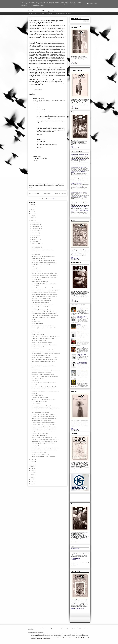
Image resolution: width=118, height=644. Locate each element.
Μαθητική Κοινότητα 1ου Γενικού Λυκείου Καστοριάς (44, 256)
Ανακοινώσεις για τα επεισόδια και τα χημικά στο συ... (44, 362)
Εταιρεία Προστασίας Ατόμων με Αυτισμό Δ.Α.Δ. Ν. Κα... (44, 410)
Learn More (89, 4)
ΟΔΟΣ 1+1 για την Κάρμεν (38, 267)
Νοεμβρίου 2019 (36, 224)
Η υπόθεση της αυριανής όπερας (39, 452)
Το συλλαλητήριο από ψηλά (38, 347)
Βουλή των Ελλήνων (36, 322)
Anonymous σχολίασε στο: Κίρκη (77, 183)
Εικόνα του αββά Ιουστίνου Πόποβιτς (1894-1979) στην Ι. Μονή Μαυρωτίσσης (82, 308)
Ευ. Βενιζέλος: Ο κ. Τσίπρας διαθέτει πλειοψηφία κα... (43, 444)
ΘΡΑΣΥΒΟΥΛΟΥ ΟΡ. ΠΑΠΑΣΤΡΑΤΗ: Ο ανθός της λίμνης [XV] (46, 336)
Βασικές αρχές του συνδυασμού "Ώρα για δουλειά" (43, 351)
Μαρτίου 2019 (35, 242)
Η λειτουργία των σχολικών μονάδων (40, 397)
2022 (32, 214)
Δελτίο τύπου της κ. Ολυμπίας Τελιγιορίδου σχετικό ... (43, 305)
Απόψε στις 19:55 (36, 446)
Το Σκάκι (34, 330)
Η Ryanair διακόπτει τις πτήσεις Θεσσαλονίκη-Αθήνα (43, 423)
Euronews (34, 364)
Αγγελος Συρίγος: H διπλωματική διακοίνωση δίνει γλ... (44, 366)
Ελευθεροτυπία (73, 566)
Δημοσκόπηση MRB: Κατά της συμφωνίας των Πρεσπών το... (45, 357)
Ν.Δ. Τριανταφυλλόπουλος (76, 558)
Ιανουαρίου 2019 (36, 246)
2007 (32, 484)
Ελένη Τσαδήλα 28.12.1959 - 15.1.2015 (40, 412)
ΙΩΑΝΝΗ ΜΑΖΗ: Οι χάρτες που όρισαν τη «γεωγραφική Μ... (45, 376)
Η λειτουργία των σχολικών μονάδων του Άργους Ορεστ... (44, 416)
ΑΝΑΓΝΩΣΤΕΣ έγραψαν (82, 347)
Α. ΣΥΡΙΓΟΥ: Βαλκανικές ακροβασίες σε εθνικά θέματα (44, 425)
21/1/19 (39, 156)
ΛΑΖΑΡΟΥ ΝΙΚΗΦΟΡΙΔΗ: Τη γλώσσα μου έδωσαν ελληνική (45, 391)
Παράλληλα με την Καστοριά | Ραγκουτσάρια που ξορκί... (44, 450)
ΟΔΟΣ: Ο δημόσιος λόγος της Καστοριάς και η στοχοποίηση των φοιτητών (83, 372)
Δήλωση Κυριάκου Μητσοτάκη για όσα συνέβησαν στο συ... (45, 359)
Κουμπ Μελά (35, 393)
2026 (32, 205)
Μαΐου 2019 (35, 237)
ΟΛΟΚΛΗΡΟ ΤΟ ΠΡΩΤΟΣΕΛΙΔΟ (77, 608)
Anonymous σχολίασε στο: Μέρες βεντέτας (78, 167)
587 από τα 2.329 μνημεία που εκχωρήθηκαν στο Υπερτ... (44, 383)
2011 (32, 475)
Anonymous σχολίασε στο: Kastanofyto (78, 164)
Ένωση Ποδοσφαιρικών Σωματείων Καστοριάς (42, 343)
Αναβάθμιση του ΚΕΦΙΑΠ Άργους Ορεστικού (42, 421)
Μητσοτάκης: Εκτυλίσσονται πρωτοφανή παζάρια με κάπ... (45, 442)
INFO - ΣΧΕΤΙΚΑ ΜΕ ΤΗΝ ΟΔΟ (46, 13)
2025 (32, 207)
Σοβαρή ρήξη (79, 325)
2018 (32, 460)
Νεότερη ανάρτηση (34, 193)
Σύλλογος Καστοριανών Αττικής (39, 341)
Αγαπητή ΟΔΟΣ (35, 286)
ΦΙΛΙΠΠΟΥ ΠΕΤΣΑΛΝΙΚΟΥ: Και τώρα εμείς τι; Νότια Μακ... (45, 315)
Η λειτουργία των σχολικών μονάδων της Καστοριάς (43, 406)
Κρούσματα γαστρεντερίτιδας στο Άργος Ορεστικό (43, 311)
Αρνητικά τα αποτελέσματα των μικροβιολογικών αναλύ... (44, 277)
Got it (96, 4)
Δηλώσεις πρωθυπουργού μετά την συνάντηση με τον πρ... (44, 437)
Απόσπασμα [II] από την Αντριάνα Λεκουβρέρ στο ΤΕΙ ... (44, 338)
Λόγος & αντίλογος (80, 332)
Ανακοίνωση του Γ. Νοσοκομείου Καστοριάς (41, 301)
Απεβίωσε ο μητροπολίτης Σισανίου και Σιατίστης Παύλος (44, 427)
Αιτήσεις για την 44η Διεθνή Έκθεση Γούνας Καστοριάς (44, 292)
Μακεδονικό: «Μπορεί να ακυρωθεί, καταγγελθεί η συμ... (44, 419)
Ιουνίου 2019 (35, 235)
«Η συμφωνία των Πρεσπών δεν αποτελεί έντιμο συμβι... (44, 431)
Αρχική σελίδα (47, 193)
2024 (32, 209)
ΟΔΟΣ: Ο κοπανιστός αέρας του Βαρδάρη (41, 355)
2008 (32, 481)
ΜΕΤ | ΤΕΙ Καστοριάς (36, 271)
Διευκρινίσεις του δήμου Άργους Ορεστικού (41, 298)
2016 (32, 464)
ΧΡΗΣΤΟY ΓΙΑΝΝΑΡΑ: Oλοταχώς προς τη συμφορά (43, 349)
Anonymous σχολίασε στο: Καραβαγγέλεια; (78, 160)
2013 (32, 471)
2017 (32, 462)
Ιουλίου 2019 (35, 233)
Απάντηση (35, 104)
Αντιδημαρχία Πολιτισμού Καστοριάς (40, 282)
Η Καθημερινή (73, 559)
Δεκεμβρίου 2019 (36, 222)
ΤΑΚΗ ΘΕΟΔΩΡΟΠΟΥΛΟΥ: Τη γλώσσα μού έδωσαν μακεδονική (46, 353)
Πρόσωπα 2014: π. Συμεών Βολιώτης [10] (82, 355)
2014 (32, 468)
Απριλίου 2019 (35, 240)
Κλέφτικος (34, 368)
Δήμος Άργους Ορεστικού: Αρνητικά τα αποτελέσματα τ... (44, 263)
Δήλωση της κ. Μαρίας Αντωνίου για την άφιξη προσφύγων (45, 294)
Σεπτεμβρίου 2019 (36, 229)
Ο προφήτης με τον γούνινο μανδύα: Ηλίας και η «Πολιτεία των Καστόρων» (82, 381)
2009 (32, 479)
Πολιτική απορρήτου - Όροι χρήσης (63, 13)
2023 (32, 211)
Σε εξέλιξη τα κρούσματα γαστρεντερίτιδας (41, 309)
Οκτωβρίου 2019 (36, 226)
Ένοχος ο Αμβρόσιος (36, 279)
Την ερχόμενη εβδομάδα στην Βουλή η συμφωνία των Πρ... (45, 387)
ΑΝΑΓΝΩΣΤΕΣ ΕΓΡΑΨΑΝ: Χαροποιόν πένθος (82, 317)
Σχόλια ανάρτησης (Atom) (50, 199)
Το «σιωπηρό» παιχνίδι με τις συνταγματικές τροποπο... (44, 326)
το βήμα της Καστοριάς (75, 63)
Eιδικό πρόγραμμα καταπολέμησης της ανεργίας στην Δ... (44, 273)
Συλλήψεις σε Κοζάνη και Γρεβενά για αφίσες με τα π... (44, 400)
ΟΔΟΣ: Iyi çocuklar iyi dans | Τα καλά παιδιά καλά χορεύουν (83, 363)
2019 (32, 220)
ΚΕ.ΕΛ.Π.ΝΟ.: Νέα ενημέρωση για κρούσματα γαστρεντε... (45, 261)
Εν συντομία (34, 252)
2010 (32, 477)
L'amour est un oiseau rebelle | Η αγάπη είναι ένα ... (43, 250)
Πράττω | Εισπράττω (36, 385)
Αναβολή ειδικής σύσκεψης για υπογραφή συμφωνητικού (44, 313)
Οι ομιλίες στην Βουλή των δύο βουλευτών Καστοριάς (44, 317)
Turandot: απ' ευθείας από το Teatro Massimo (42, 372)
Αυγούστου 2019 (36, 231)
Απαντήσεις (37, 107)
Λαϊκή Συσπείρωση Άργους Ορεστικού (40, 303)
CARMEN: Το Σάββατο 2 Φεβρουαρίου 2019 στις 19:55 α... (45, 284)
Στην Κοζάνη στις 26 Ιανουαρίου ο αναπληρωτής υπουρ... (44, 345)
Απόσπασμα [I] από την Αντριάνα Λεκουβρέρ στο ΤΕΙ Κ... (44, 429)
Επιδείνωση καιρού (36, 332)
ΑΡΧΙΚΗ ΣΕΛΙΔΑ (33, 13)
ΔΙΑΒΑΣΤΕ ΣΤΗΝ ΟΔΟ (37, 248)
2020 (32, 218)
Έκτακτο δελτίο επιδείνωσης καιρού (40, 435)
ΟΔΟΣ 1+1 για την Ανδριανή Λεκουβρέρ (41, 454)
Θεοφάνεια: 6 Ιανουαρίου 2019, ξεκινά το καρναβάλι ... (44, 389)
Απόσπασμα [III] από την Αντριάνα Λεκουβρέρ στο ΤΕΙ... (44, 328)
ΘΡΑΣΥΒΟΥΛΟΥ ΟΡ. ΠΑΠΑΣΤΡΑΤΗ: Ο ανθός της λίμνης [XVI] (46, 290)
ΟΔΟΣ (72, 62)
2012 (32, 473)
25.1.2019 (34, 320)
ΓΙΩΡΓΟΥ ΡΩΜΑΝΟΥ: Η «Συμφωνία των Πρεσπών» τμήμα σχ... (46, 370)
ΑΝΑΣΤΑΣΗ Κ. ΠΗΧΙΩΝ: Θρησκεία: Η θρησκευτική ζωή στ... (46, 408)
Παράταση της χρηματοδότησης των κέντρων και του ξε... (44, 296)
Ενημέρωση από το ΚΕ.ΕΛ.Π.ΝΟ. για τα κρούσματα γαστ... (45, 275)
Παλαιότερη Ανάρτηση (60, 193)
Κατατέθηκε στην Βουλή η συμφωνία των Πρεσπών (43, 374)
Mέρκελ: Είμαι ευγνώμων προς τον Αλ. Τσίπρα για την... (44, 456)
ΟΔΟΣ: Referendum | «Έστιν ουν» (39, 402)
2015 (32, 466)
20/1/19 (42, 98)
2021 (32, 216)
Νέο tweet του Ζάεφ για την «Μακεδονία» (41, 307)
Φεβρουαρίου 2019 (36, 244)
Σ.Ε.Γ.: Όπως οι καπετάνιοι (38, 378)
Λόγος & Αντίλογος (36, 254)
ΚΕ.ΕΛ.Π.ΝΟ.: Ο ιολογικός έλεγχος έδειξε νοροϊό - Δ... (44, 265)
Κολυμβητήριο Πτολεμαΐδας (38, 334)
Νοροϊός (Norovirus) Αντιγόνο (38, 258)
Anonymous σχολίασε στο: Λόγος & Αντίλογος (79, 192)
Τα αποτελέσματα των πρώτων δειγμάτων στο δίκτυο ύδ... (44, 288)
